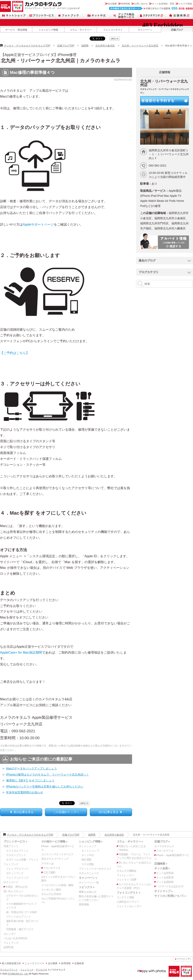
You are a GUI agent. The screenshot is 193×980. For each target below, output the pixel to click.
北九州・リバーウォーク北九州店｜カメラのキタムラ (61, 61)
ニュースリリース (34, 963)
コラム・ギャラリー (81, 30)
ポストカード (11, 882)
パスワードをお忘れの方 (170, 886)
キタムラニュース (89, 873)
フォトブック (69, 16)
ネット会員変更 (165, 877)
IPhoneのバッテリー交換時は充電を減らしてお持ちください (45, 786)
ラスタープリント (16, 855)
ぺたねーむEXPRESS (15, 938)
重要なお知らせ (88, 892)
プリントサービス (41, 16)
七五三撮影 (49, 872)
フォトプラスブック (17, 869)
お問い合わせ (141, 4)
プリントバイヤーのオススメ (95, 869)
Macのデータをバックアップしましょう (31, 768)
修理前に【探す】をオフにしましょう (30, 780)
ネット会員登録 (165, 873)
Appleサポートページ (38, 224)
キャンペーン (145, 30)
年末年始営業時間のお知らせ (25, 792)
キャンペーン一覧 (89, 883)
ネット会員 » (162, 868)
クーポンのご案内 (51, 890)
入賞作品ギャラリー (128, 902)
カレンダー (10, 934)
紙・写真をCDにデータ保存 (22, 912)
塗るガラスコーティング (55, 859)
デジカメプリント (9, 970)
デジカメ (40, 970)
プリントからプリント (18, 917)
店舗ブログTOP (66, 46)
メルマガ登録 (185, 4)
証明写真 (8, 947)
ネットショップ (14, 16)
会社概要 (112, 4)
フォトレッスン (125, 875)
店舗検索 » (161, 864)
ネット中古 (97, 16)
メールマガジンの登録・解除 (57, 885)
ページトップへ (184, 959)
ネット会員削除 (165, 882)
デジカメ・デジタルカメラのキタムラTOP (27, 46)
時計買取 (86, 860)
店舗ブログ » (162, 841)
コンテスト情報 (125, 897)
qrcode (115, 39)
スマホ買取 (88, 864)
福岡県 (85, 46)
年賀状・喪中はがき (16, 887)
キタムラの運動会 (127, 871)
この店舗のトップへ (66, 812)
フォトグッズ (11, 943)
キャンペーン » (88, 878)
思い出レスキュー (13, 891)
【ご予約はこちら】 (15, 353)
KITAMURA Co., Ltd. (18, 974)
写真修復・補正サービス (20, 929)
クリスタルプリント (17, 851)
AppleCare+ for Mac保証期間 (21, 652)
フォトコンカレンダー (129, 906)
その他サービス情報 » (54, 841)
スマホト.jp (47, 863)
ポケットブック (15, 873)
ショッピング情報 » (91, 841)
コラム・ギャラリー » (130, 841)
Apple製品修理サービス (124, 16)
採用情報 (126, 4)
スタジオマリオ (18, 6)
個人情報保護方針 (11, 963)
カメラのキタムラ (5, 6)
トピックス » (87, 887)
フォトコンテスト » (128, 893)
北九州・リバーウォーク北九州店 (140, 46)
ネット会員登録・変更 (163, 4)
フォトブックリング (17, 878)
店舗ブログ (177, 30)
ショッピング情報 (48, 30)
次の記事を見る (108, 812)
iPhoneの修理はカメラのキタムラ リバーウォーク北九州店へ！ (48, 775)
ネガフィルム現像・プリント (22, 860)
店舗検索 (179, 16)
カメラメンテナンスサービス (57, 854)
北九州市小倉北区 (105, 46)
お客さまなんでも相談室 (151, 8)
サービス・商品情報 (16, 30)
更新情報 (84, 904)
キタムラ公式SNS (51, 894)
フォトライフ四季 (127, 880)
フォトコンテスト (113, 30)
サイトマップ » (163, 891)
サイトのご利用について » (170, 896)
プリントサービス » (15, 841)
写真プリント (11, 846)
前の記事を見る (24, 812)
